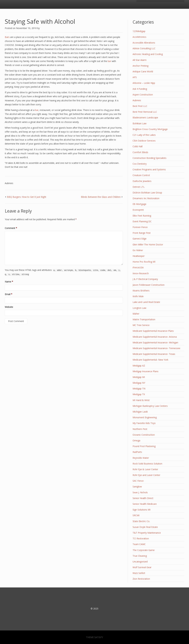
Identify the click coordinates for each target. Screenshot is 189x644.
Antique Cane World (143, 71)
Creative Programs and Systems (149, 169)
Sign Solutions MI (142, 510)
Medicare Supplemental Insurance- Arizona (155, 337)
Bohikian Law (140, 123)
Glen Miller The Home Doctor (148, 244)
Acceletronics (139, 37)
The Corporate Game (144, 550)
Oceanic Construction (144, 435)
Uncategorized (140, 562)
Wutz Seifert (139, 573)
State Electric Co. (141, 521)
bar (110, 61)
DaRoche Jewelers (142, 181)
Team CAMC (139, 544)
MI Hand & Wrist (141, 400)
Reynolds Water (141, 458)
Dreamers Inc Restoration (146, 198)
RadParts (137, 452)
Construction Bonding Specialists (149, 158)
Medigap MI (139, 377)
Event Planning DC (142, 221)
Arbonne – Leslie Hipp (144, 83)
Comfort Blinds (140, 152)
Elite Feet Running (142, 216)
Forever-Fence (140, 227)
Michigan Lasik (140, 412)
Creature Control (141, 175)
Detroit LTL (139, 187)
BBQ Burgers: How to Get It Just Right (27, 197)
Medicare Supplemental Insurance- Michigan (155, 342)
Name (9, 282)
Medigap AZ (139, 366)
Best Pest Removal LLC (145, 112)
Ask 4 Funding (140, 89)
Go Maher (138, 250)
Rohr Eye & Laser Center (145, 469)
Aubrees (9, 183)
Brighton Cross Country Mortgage (150, 129)
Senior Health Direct (143, 498)
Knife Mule (138, 296)
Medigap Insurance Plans (145, 371)
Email (9, 294)
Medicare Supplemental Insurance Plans (153, 331)
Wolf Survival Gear (142, 567)
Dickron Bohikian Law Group (147, 193)
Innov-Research (141, 273)
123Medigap (139, 31)
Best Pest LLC (140, 106)
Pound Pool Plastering (144, 446)
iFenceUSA (138, 267)
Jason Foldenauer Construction (149, 285)
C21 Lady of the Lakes (144, 135)
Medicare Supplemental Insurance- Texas (154, 354)
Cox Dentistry (140, 164)
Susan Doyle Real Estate (145, 527)
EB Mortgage (139, 204)
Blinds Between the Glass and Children (101, 197)
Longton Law (139, 308)
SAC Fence (138, 481)
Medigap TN (139, 389)
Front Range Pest (142, 233)
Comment (11, 228)
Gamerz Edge (140, 239)
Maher (136, 314)
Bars (7, 37)
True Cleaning (140, 556)
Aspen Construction (143, 95)
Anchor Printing (140, 66)
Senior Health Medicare (145, 504)
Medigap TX (139, 394)
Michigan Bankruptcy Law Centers (150, 406)
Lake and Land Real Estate (146, 302)
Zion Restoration (141, 579)
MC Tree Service (141, 325)
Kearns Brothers (141, 291)
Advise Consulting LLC (144, 48)
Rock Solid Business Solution (147, 464)
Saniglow (137, 487)
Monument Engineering (145, 417)
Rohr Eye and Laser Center (146, 475)
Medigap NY (139, 383)
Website (9, 307)
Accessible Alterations (144, 43)
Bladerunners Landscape (145, 118)
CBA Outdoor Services (144, 141)
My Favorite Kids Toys (144, 423)
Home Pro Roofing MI (144, 262)
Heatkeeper (139, 256)
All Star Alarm (140, 60)
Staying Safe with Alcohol (40, 21)
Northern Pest (140, 429)
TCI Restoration (141, 538)
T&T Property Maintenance (147, 533)
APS (135, 77)
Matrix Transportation (144, 319)
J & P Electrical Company (145, 279)
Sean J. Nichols (140, 492)
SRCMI (136, 515)
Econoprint (138, 210)
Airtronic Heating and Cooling (148, 54)
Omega (136, 440)
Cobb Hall (138, 146)
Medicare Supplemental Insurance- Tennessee (156, 348)
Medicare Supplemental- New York (150, 360)
